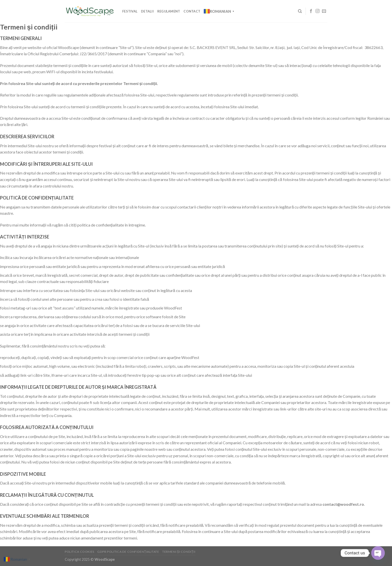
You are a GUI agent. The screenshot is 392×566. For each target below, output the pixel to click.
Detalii (147, 11)
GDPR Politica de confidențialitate (128, 552)
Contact (192, 11)
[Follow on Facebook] (311, 11)
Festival (130, 11)
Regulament (169, 11)
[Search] (300, 11)
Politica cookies (79, 552)
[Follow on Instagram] (317, 11)
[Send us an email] (324, 11)
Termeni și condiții (179, 552)
